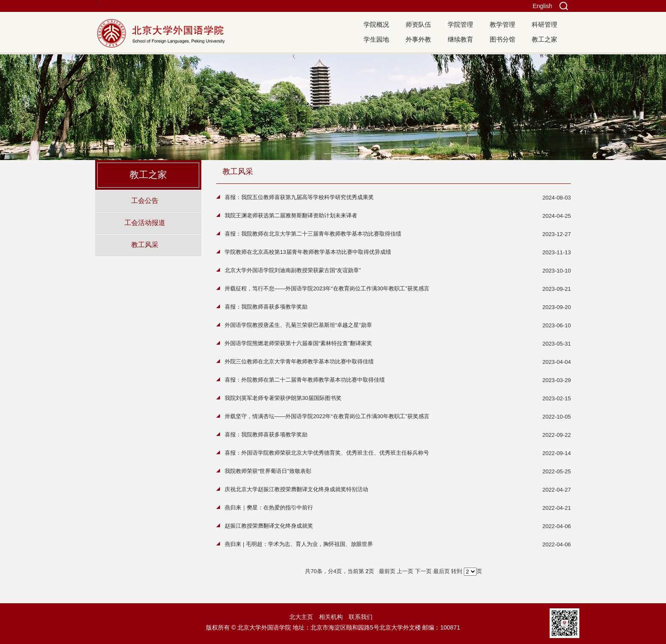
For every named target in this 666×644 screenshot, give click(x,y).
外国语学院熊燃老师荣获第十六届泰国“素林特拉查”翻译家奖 (298, 343)
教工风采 (145, 245)
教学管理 (502, 24)
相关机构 (331, 617)
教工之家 (545, 39)
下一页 (423, 571)
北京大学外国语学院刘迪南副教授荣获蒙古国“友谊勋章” (293, 270)
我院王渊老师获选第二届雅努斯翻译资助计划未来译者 (291, 215)
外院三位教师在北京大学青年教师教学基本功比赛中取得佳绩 (299, 361)
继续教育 (460, 39)
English (542, 6)
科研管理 (545, 24)
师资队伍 (418, 24)
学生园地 (376, 39)
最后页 (442, 571)
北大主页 (301, 617)
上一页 (405, 571)
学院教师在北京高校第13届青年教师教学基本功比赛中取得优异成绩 (308, 252)
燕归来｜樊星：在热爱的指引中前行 (269, 508)
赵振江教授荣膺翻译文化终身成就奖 (269, 526)
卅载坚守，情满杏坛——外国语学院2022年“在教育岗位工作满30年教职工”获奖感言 (327, 416)
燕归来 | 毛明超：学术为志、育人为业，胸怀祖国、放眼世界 (299, 544)
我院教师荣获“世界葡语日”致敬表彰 (268, 471)
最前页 (387, 571)
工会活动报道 (145, 222)
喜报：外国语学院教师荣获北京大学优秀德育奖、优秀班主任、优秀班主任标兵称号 (327, 453)
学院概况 (376, 24)
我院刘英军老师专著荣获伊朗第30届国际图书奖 (283, 398)
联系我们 (361, 617)
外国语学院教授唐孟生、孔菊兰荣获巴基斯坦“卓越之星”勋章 (298, 325)
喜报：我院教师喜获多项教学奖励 (266, 307)
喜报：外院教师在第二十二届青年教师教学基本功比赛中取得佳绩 (305, 380)
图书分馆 (502, 39)
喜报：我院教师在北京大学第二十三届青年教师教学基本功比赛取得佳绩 (313, 234)
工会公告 (145, 200)
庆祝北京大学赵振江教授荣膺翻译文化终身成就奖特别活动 (296, 489)
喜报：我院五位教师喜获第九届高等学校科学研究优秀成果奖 (299, 197)
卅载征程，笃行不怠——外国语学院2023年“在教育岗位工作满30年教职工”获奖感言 (327, 288)
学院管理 (460, 24)
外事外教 (418, 39)
